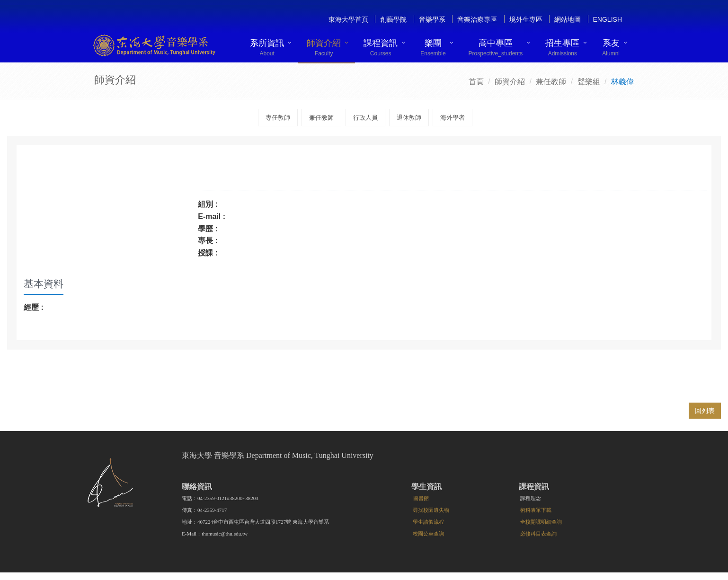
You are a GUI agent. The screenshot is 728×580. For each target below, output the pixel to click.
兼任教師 (551, 82)
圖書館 (421, 498)
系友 (611, 48)
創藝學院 (393, 19)
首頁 (476, 82)
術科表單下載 (536, 510)
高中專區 (496, 48)
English (608, 19)
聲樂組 (589, 82)
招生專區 (562, 48)
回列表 (705, 411)
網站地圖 (568, 19)
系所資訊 (267, 48)
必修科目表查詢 (538, 534)
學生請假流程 (428, 522)
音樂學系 (432, 19)
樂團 (433, 48)
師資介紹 (324, 48)
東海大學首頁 (348, 19)
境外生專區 (526, 19)
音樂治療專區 (477, 19)
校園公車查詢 (428, 534)
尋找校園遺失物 (431, 510)
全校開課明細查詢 (541, 522)
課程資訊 (381, 48)
